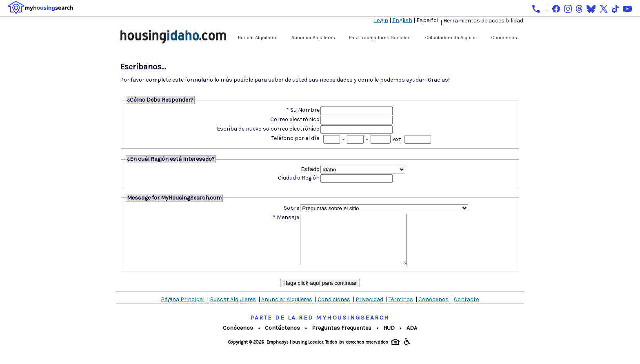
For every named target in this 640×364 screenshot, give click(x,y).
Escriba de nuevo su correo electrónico (268, 129)
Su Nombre (305, 110)
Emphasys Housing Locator (295, 352)
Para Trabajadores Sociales (380, 38)
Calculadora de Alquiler (451, 38)
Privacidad (369, 309)
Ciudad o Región (299, 178)
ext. (398, 139)
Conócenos (504, 38)
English (402, 20)
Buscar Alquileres (258, 38)
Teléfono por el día (296, 138)
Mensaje (288, 217)
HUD (389, 338)
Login (381, 20)
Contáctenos (282, 338)
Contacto (467, 309)
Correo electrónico (295, 119)
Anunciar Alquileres (313, 38)
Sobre (291, 208)
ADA (412, 338)
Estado (310, 169)
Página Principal (183, 309)
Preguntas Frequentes (342, 338)
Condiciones (334, 309)
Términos (401, 309)
